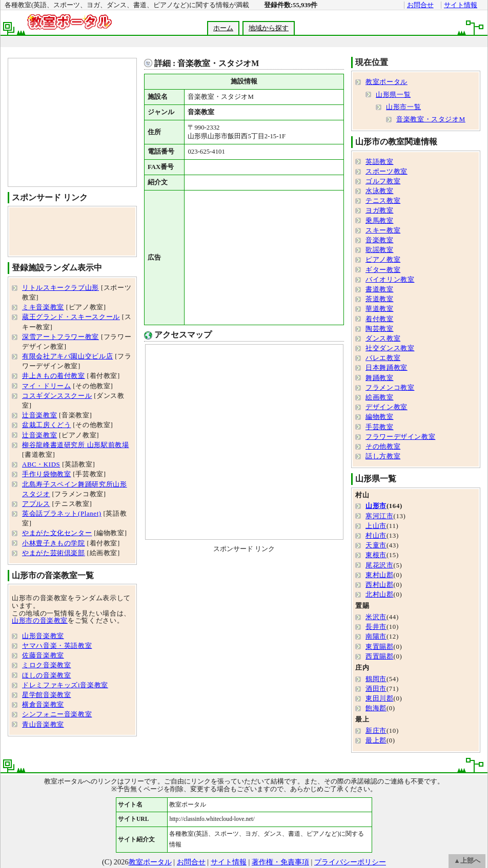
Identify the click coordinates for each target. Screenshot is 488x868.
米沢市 (376, 617)
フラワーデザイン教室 (400, 437)
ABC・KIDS (41, 464)
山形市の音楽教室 (40, 621)
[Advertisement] (262, 258)
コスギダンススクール (57, 396)
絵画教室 (380, 397)
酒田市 (376, 689)
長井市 (376, 627)
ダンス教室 (383, 338)
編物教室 (380, 417)
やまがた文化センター (57, 533)
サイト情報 (461, 5)
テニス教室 (383, 201)
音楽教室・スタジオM (431, 119)
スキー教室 (383, 230)
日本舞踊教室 (387, 368)
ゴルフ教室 (383, 181)
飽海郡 (376, 708)
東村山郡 (380, 575)
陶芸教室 (380, 329)
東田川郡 (380, 698)
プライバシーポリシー (350, 862)
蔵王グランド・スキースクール (71, 317)
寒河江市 (380, 516)
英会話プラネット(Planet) (62, 514)
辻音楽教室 (39, 415)
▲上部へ (467, 861)
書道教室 (380, 289)
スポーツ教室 (387, 172)
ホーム (223, 28)
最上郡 (376, 740)
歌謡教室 (380, 250)
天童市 (376, 545)
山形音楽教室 (43, 636)
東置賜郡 (380, 647)
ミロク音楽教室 (46, 665)
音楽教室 (380, 240)
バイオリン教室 (390, 280)
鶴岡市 (376, 679)
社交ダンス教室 (390, 348)
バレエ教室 (383, 358)
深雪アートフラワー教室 (60, 337)
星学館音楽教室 (46, 695)
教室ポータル (387, 82)
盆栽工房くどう (46, 425)
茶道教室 (380, 299)
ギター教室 (383, 270)
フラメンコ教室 (390, 388)
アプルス (36, 504)
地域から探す (269, 28)
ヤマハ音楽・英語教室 (57, 646)
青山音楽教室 (43, 725)
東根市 (376, 555)
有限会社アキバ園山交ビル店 (67, 356)
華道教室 (380, 309)
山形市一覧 (403, 107)
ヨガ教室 (380, 210)
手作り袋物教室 (46, 474)
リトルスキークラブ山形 (60, 288)
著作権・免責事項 (280, 862)
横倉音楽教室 (43, 705)
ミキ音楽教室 (43, 307)
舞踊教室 (380, 378)
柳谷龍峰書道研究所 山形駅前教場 (75, 445)
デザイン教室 (387, 407)
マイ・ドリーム (46, 386)
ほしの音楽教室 (46, 675)
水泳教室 (380, 191)
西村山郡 (380, 585)
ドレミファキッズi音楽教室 (65, 685)
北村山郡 (380, 595)
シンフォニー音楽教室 (57, 714)
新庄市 (376, 731)
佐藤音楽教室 (43, 655)
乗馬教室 (380, 221)
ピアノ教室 (383, 260)
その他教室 (383, 447)
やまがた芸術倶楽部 (54, 553)
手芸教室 (380, 427)
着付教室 (380, 319)
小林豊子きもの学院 (54, 543)
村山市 (376, 536)
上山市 (376, 526)
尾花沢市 (380, 565)
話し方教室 (383, 456)
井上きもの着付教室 (54, 376)
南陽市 (376, 637)
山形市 (376, 506)
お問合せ (420, 5)
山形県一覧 (393, 95)
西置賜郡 (380, 657)
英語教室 (380, 162)
